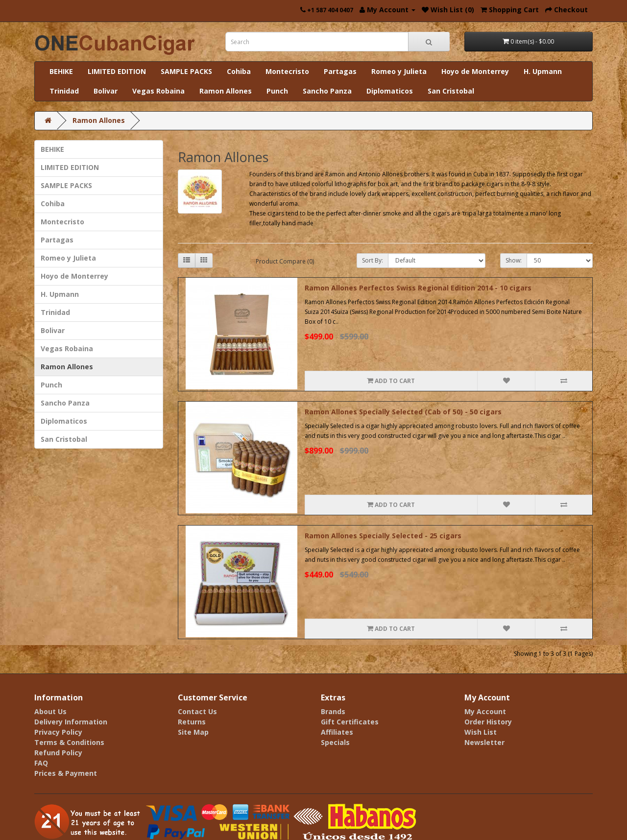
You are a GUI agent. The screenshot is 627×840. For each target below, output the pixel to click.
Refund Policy (58, 753)
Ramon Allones (226, 91)
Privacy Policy (58, 732)
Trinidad (64, 91)
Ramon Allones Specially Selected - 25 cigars (383, 536)
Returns (192, 722)
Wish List (481, 732)
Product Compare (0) (285, 261)
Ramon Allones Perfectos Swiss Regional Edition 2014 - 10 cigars (418, 288)
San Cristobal (451, 91)
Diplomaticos (390, 91)
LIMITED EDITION (117, 71)
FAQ (41, 763)
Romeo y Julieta (399, 71)
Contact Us (197, 711)
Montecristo (287, 71)
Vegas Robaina (158, 91)
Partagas (340, 71)
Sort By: (373, 260)
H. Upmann (543, 71)
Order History (488, 722)
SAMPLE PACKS (186, 71)
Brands (333, 711)
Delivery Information (71, 722)
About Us (50, 711)
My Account (485, 711)
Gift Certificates (350, 722)
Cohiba (239, 71)
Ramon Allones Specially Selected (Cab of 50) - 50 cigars (403, 412)
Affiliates (337, 732)
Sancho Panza (327, 91)
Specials (335, 742)
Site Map (193, 732)
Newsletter (484, 742)
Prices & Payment (66, 773)
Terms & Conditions (69, 742)
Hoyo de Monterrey (475, 71)
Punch (277, 91)
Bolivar (106, 91)
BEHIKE (61, 71)
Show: (514, 260)
